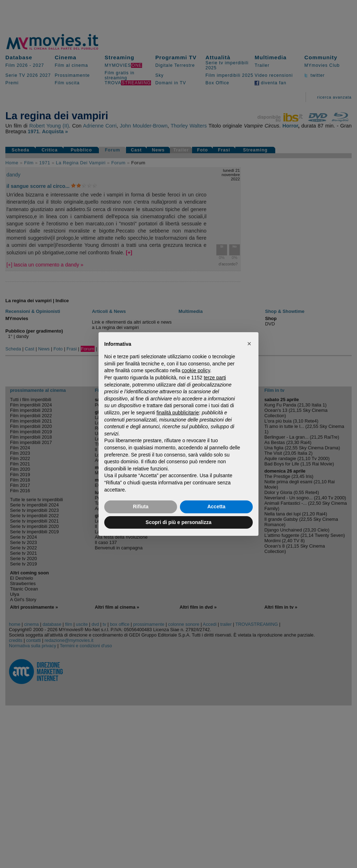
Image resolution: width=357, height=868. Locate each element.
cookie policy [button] (196, 370)
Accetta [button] (217, 507)
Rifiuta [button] (141, 507)
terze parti (215, 378)
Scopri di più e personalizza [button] (178, 522)
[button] (249, 344)
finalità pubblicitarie (178, 413)
